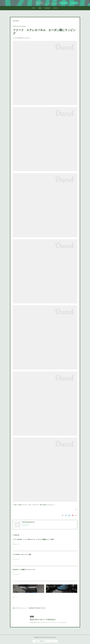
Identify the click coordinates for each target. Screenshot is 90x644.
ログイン (74, 3)
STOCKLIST (47, 8)
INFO (34, 8)
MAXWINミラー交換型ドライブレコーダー (24, 570)
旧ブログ (55, 8)
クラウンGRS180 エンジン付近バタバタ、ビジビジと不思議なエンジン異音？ (34, 539)
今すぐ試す (64, 3)
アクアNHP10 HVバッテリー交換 (22, 554)
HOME (40, 8)
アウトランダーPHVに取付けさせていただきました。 (25, 573)
